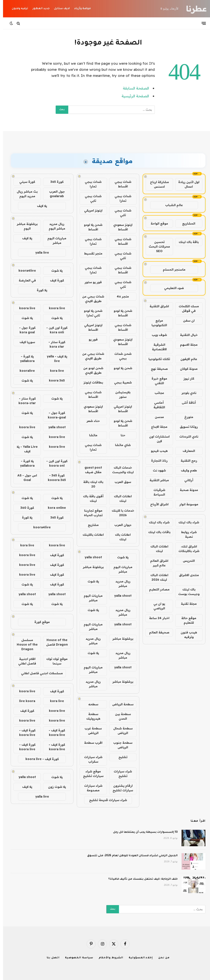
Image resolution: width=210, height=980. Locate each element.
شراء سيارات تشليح (120, 774)
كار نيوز (186, 378)
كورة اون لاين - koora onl (54, 463)
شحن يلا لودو (120, 368)
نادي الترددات (186, 436)
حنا (120, 435)
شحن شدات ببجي (120, 356)
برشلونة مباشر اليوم (24, 226)
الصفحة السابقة (133, 88)
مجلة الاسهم (186, 345)
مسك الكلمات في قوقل (186, 308)
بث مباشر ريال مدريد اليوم (24, 194)
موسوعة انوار (186, 504)
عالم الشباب (171, 205)
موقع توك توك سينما (54, 661)
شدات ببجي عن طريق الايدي (90, 299)
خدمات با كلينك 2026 (120, 513)
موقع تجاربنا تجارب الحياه (90, 513)
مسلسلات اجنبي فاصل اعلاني (39, 673)
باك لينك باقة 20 (90, 484)
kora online (54, 508)
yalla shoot (90, 557)
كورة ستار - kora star (54, 344)
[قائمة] (201, 23)
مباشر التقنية (156, 480)
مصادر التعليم (156, 589)
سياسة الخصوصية (76, 958)
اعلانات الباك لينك (156, 549)
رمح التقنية (186, 461)
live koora (24, 701)
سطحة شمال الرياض (120, 731)
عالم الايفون (186, 359)
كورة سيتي (24, 182)
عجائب (156, 393)
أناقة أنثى (186, 403)
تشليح (120, 757)
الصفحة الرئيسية (132, 96)
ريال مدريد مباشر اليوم (54, 226)
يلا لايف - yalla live (54, 359)
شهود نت (156, 470)
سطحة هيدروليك (90, 716)
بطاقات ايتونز (90, 382)
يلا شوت (120, 557)
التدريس (186, 561)
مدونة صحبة (186, 490)
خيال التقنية (186, 335)
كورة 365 (54, 182)
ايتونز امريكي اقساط (90, 327)
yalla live (39, 253)
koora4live (24, 271)
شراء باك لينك (186, 522)
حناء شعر (90, 421)
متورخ (186, 417)
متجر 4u (120, 296)
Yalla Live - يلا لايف (24, 449)
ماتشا (90, 435)
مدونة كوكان (186, 369)
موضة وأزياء (79, 9)
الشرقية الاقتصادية (156, 347)
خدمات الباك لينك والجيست (120, 470)
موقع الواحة (156, 223)
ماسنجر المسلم (171, 269)
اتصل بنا (50, 958)
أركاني (186, 480)
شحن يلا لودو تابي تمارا (90, 313)
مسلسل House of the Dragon (24, 645)
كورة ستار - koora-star (24, 401)
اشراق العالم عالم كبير (156, 563)
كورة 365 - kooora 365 (54, 478)
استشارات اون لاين (156, 439)
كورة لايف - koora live (54, 733)
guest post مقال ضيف (90, 470)
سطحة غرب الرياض (90, 731)
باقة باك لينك (186, 242)
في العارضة (24, 280)
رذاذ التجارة (156, 461)
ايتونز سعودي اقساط (120, 227)
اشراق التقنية (156, 306)
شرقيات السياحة (156, 492)
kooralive (24, 371)
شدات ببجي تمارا (90, 184)
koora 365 (54, 380)
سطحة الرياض (120, 704)
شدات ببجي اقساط (120, 184)
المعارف (186, 451)
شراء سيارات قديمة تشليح (105, 800)
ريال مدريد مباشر (120, 584)
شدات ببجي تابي (90, 198)
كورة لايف (54, 280)
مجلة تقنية (186, 604)
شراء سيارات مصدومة (90, 788)
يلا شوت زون (54, 787)
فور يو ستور (90, 282)
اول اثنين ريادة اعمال (186, 184)
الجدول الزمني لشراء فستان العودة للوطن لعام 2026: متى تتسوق (129, 856)
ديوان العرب (120, 525)
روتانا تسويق (186, 427)
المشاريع (186, 223)
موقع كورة (39, 622)
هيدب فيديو (156, 451)
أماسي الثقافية (156, 405)
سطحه (90, 704)
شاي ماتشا (120, 445)
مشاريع (90, 525)
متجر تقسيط (90, 253)
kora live (54, 371)
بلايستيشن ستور (120, 394)
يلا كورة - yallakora (24, 359)
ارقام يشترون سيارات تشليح (120, 788)
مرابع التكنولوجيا (156, 323)
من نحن (161, 958)
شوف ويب (156, 335)
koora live (54, 308)
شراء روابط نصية (186, 534)
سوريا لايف (24, 342)
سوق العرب (120, 482)
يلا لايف (39, 206)
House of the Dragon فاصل (54, 642)
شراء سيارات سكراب (90, 759)
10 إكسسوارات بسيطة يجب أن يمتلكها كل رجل (142, 832)
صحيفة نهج (156, 369)
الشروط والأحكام (108, 958)
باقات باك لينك (156, 532)
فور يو (90, 339)
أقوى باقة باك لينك (90, 498)
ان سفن (186, 321)
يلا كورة (39, 290)
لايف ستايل (59, 9)
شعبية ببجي (120, 382)
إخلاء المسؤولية (138, 958)
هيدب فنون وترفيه (186, 635)
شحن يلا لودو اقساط (90, 227)
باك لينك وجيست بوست (186, 592)
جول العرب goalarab (54, 194)
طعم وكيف (186, 470)
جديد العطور (38, 9)
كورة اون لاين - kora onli (54, 330)
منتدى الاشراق (186, 575)
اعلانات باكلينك (90, 535)
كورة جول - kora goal (24, 330)
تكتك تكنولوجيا (156, 359)
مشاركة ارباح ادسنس (156, 184)
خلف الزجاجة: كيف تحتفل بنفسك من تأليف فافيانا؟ (140, 879)
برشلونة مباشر (90, 567)
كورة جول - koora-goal (54, 415)
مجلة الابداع (156, 427)
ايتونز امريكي (90, 210)
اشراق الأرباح (156, 504)
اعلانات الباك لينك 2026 (156, 577)
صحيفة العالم (156, 632)
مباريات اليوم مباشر (120, 569)
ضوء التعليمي (171, 288)
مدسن (156, 417)
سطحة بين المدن (120, 716)
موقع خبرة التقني (156, 381)
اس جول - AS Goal (24, 478)
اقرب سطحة (90, 743)
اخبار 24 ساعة (156, 618)
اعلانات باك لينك (120, 537)
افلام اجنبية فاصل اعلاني (24, 661)
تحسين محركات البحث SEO (156, 246)
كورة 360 (24, 508)
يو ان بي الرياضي (156, 606)
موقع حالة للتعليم (186, 620)
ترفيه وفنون (17, 9)
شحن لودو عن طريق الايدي (90, 370)
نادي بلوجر (186, 393)
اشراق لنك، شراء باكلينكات (186, 549)
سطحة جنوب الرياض (120, 745)
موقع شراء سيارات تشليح (90, 774)
